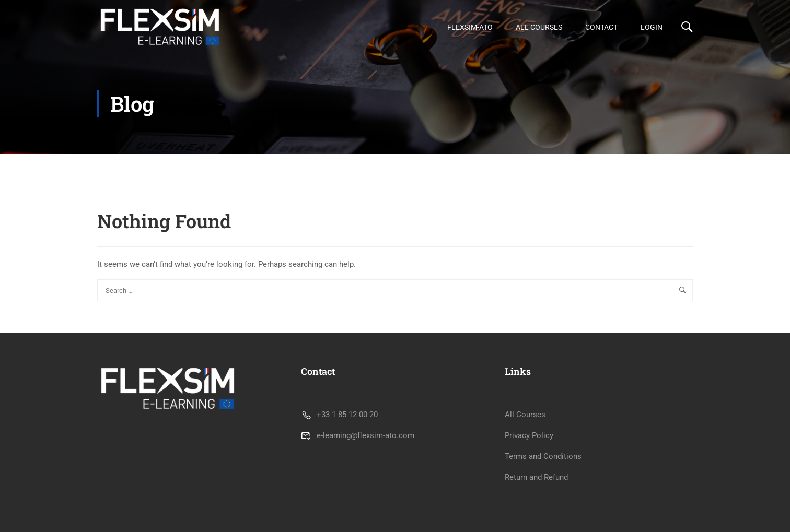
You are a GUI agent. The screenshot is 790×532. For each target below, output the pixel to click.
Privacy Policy (529, 435)
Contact (601, 27)
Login (652, 27)
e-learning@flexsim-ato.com (358, 435)
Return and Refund (536, 477)
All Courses (539, 27)
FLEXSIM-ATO (470, 27)
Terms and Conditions (543, 456)
